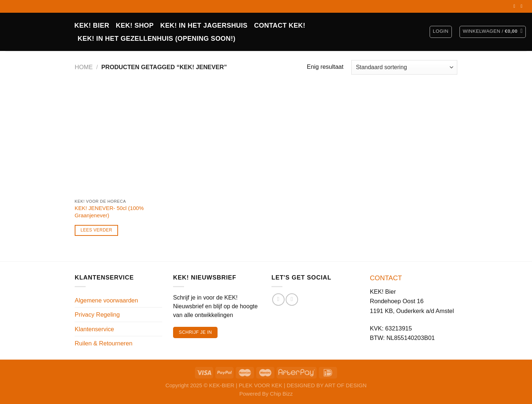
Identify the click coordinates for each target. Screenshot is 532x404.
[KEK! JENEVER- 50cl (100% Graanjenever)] (120, 141)
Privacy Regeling (97, 314)
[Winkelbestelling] (404, 67)
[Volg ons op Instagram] (523, 6)
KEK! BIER (92, 25)
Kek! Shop (135, 25)
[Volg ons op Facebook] (516, 6)
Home (84, 67)
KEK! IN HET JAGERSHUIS (204, 25)
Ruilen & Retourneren (103, 343)
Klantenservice (94, 329)
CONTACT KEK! (280, 25)
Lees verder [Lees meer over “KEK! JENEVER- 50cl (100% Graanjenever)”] (96, 230)
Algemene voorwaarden (106, 300)
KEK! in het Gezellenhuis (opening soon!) (157, 39)
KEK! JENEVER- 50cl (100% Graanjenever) (109, 212)
